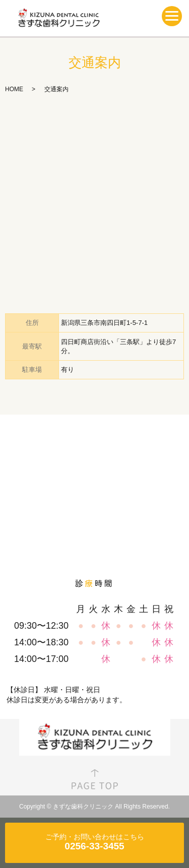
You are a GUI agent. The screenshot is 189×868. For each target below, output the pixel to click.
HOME (14, 89)
